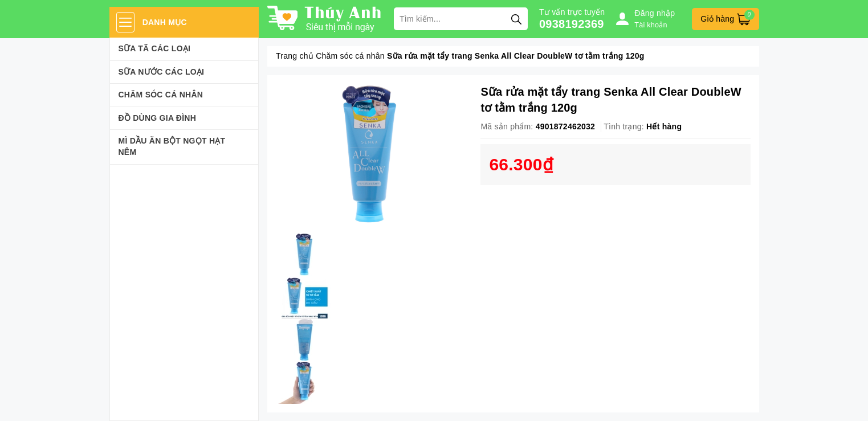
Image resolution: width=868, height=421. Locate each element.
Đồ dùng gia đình (158, 118)
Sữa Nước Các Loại (162, 72)
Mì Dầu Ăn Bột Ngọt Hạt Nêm (172, 146)
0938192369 (572, 24)
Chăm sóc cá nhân (161, 95)
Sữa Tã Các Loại (155, 48)
